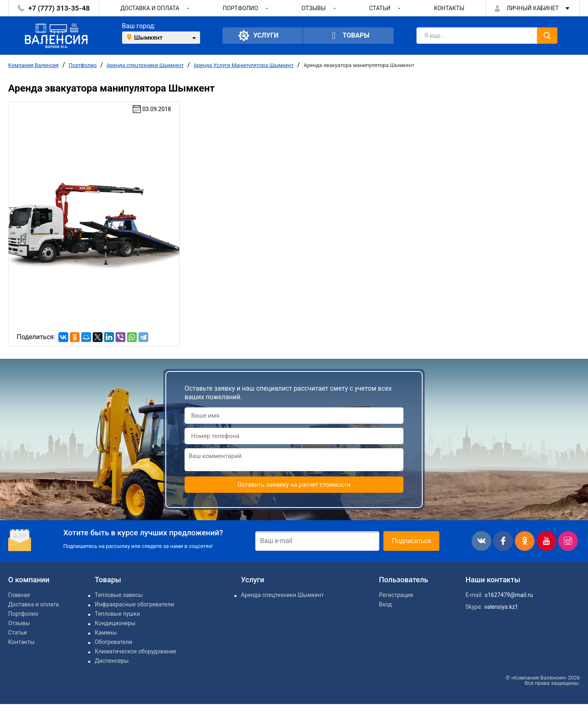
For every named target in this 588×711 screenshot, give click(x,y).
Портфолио (241, 8)
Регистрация (396, 595)
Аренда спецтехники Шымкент (145, 65)
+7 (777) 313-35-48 (59, 8)
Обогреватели (114, 642)
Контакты (449, 8)
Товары (348, 36)
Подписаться (412, 541)
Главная (19, 595)
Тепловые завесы (119, 595)
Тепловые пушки (117, 614)
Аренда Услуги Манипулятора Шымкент (244, 65)
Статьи (380, 8)
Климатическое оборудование (136, 651)
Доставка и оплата (150, 8)
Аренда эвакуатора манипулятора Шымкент (359, 65)
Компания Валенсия (33, 65)
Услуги (258, 36)
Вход (385, 604)
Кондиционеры (115, 623)
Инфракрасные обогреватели (134, 604)
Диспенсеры (112, 661)
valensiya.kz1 (501, 607)
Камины (106, 633)
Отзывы (314, 8)
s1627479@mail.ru (509, 595)
